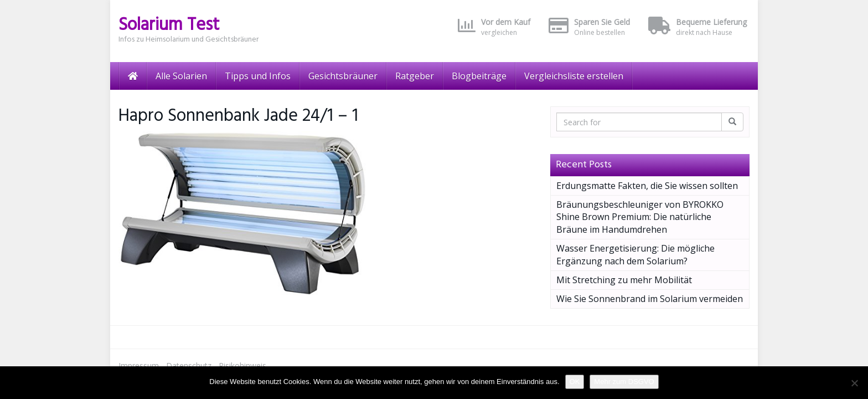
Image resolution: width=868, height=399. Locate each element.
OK (575, 382)
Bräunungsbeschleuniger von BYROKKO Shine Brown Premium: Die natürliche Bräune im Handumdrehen (640, 217)
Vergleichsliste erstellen (574, 76)
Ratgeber (415, 76)
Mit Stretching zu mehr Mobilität (624, 280)
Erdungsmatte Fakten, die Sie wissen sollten (647, 186)
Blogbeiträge (479, 76)
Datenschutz (189, 365)
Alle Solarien (181, 76)
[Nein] (854, 383)
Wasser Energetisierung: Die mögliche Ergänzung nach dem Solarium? (635, 255)
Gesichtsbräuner (343, 76)
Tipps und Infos (258, 76)
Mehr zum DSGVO (624, 382)
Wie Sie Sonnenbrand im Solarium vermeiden (650, 299)
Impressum (139, 365)
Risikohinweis (242, 365)
